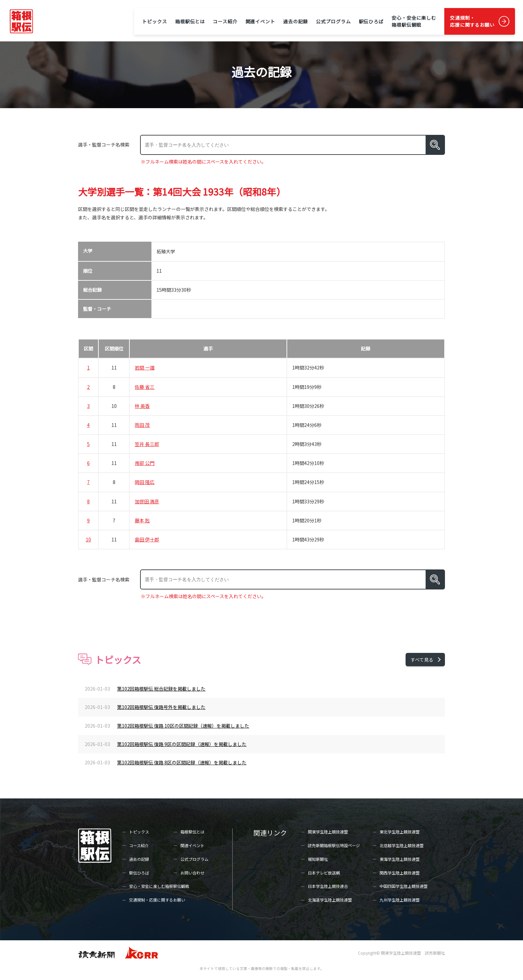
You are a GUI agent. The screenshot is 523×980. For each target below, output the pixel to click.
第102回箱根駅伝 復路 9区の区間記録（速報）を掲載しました (182, 744)
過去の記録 (296, 21)
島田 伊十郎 (147, 539)
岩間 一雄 (145, 367)
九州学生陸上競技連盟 (400, 900)
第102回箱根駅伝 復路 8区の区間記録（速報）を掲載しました (182, 762)
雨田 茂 (142, 425)
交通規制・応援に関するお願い (472, 21)
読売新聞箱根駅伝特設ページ (334, 845)
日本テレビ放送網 (324, 873)
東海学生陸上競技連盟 (400, 859)
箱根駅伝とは (190, 21)
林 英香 (142, 406)
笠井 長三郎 (147, 444)
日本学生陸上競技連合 (328, 886)
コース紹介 (225, 21)
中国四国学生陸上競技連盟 (404, 886)
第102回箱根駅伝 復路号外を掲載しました (161, 707)
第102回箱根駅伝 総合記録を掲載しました (161, 689)
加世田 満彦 (147, 501)
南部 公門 (145, 463)
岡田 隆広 (145, 482)
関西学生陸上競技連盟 (400, 873)
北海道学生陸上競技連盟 (330, 900)
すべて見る (422, 660)
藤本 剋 (142, 520)
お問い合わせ (192, 873)
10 (88, 539)
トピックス (154, 21)
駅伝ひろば (371, 21)
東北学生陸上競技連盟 (400, 832)
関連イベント (260, 21)
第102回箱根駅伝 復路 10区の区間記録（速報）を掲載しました (183, 726)
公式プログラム (333, 21)
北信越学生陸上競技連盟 (402, 845)
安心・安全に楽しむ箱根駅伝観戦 (414, 21)
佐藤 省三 (145, 387)
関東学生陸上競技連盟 (328, 832)
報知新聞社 (318, 859)
